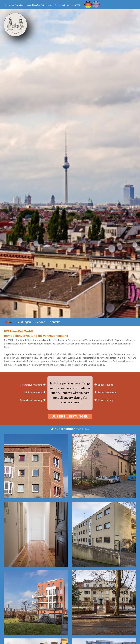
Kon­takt (55, 322)
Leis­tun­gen (24, 322)
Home (8, 322)
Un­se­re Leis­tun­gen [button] (70, 416)
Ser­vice (40, 322)
